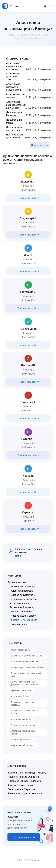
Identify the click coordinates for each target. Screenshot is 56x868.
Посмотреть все (40, 145)
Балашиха (35, 781)
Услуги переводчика (20, 650)
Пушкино (13, 777)
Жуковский (14, 793)
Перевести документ (21, 740)
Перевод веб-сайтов (21, 612)
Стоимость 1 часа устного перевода (23, 703)
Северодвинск (15, 789)
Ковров (12, 785)
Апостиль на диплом (21, 719)
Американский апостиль (23, 745)
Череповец (30, 789)
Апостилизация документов (24, 662)
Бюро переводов (17, 582)
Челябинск (38, 793)
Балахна (12, 773)
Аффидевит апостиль (21, 690)
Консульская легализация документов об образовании (24, 683)
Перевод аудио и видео (23, 616)
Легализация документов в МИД (27, 656)
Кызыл (41, 773)
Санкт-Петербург (27, 773)
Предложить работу (28, 198)
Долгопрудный (25, 785)
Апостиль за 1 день (20, 696)
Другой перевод (19, 624)
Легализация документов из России (24, 712)
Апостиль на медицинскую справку (24, 732)
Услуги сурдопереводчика (23, 725)
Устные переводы (19, 603)
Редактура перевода (21, 591)
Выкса (25, 781)
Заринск (26, 793)
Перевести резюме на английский (27, 667)
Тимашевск (14, 781)
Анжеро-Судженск (29, 777)
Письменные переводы (23, 587)
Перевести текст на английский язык (26, 675)
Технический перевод (22, 607)
